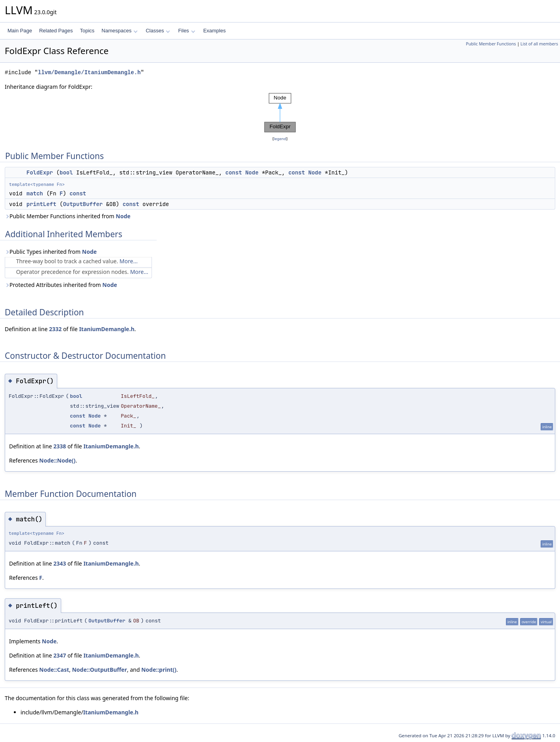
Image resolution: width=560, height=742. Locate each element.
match (35, 193)
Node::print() (159, 670)
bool (66, 172)
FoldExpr (40, 172)
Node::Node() (57, 460)
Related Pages (56, 31)
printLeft (41, 204)
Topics (87, 31)
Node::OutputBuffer (99, 670)
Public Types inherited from (51, 252)
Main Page (20, 31)
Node (252, 172)
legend (280, 139)
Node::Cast (54, 670)
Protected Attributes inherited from (61, 285)
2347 (60, 655)
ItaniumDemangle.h (107, 329)
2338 (60, 446)
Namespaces (119, 31)
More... (129, 261)
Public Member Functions (491, 44)
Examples (214, 31)
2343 (60, 563)
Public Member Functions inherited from (68, 216)
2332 (55, 329)
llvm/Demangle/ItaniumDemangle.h (89, 72)
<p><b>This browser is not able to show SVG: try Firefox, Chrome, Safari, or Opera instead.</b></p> (280, 113)
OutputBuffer (83, 204)
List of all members (539, 44)
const (234, 172)
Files (186, 31)
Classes (158, 31)
